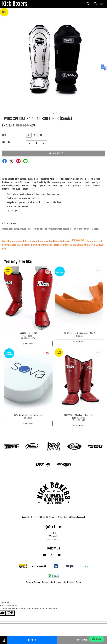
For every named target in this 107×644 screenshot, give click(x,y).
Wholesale (54, 536)
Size (4, 135)
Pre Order (54, 533)
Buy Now (32, 640)
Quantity (6, 142)
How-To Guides (53, 539)
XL (41, 135)
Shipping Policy (75, 582)
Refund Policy (61, 582)
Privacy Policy (48, 582)
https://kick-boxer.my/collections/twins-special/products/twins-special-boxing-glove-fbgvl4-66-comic (51, 229)
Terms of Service (33, 582)
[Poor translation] (10, 613)
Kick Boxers (15, 4)
